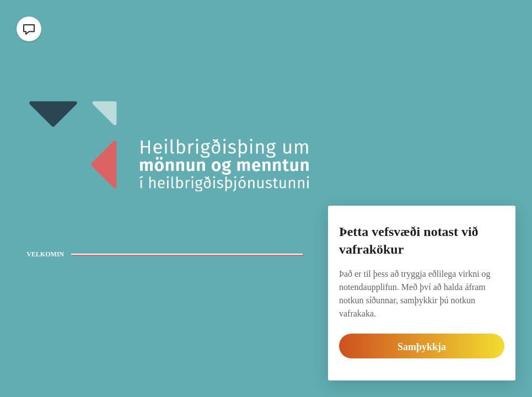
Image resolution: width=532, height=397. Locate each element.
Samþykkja (422, 347)
